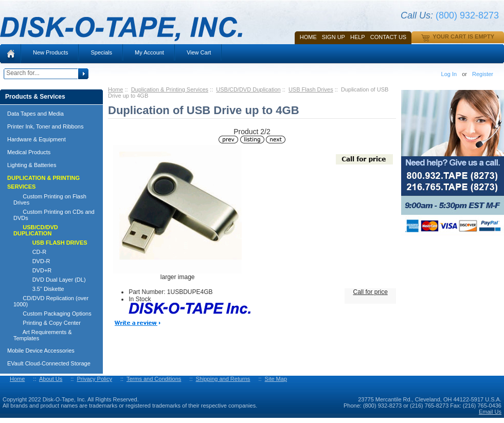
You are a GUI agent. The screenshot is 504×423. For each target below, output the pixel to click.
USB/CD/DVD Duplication (248, 89)
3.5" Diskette (39, 289)
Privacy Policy (94, 379)
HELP (358, 37)
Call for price (370, 292)
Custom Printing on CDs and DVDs (54, 215)
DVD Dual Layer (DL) (50, 280)
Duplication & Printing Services (170, 89)
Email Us (490, 412)
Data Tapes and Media (35, 114)
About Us (51, 379)
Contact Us (389, 37)
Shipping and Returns (223, 379)
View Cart (199, 52)
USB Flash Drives (311, 89)
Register (483, 74)
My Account (149, 52)
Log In (449, 74)
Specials (101, 52)
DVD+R (32, 270)
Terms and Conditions (154, 379)
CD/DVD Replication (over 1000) (51, 301)
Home (308, 37)
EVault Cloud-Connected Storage (49, 363)
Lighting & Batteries (32, 165)
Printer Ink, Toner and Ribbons (45, 126)
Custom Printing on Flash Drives (50, 199)
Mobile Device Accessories (41, 351)
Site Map (276, 379)
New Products (50, 52)
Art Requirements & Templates (43, 335)
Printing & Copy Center (47, 323)
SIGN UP (334, 37)
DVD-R (32, 261)
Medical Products (29, 152)
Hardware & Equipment (37, 139)
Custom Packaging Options (52, 314)
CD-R (30, 252)
